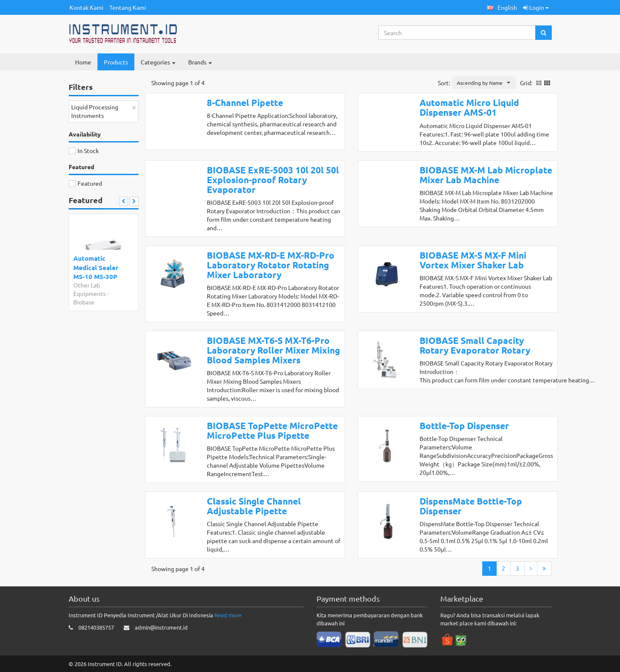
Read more (228, 615)
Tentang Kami (128, 7)
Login (536, 7)
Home (83, 62)
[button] (502, 7)
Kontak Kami (86, 7)
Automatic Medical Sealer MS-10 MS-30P (96, 267)
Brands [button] (200, 62)
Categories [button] (158, 62)
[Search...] (457, 33)
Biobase (84, 302)
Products (116, 62)
